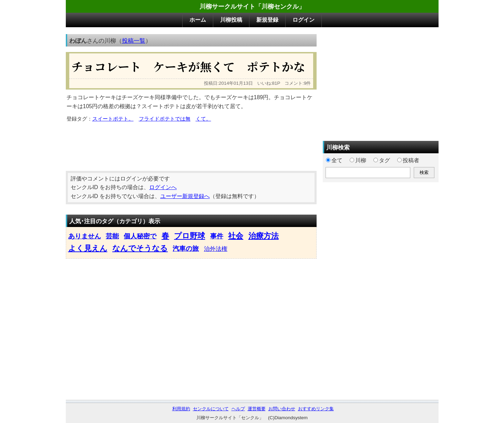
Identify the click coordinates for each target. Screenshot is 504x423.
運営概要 (257, 409)
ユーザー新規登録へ (185, 196)
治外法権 (216, 249)
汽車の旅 (186, 249)
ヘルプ (238, 409)
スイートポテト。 (113, 119)
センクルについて (211, 409)
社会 (236, 236)
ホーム (198, 20)
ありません (85, 236)
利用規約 (181, 409)
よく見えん (88, 248)
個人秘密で (140, 236)
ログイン (304, 20)
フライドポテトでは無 (165, 119)
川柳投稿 (231, 20)
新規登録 (267, 20)
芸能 (112, 236)
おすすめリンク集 (316, 409)
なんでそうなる (140, 248)
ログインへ (163, 187)
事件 (217, 236)
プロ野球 (189, 236)
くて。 (203, 119)
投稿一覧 (134, 41)
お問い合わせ (282, 409)
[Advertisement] (191, 144)
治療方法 (264, 236)
